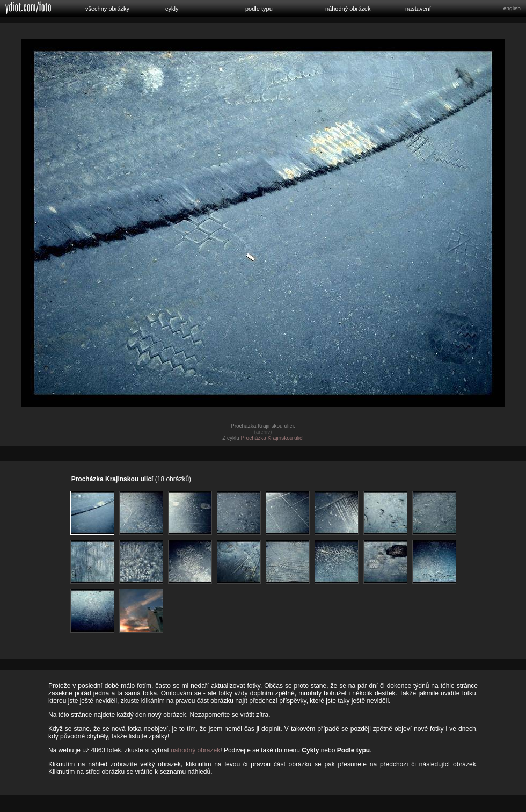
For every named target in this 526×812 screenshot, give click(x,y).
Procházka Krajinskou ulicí (272, 438)
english (512, 8)
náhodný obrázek (348, 9)
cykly (172, 9)
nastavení (418, 9)
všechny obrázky (107, 9)
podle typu (259, 9)
